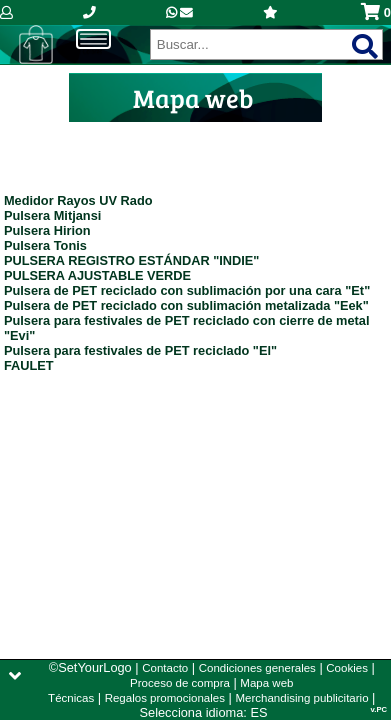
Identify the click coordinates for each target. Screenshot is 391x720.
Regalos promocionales (165, 698)
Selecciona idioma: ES (204, 712)
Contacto (165, 668)
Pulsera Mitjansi (52, 215)
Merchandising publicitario (301, 698)
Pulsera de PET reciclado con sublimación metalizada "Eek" (186, 305)
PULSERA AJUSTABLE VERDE (97, 275)
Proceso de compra (180, 683)
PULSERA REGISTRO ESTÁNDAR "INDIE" (132, 260)
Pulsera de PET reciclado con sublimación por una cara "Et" (187, 290)
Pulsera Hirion (47, 230)
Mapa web (266, 683)
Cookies (347, 668)
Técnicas (71, 698)
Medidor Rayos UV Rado (78, 200)
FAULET (29, 365)
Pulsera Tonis (45, 245)
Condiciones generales (257, 668)
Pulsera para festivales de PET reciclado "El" (140, 350)
